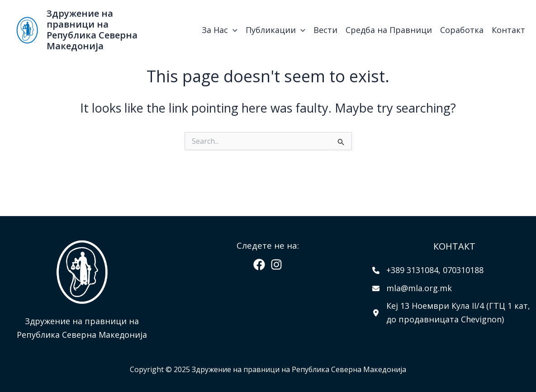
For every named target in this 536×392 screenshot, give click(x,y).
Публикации (275, 30)
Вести (325, 30)
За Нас (220, 30)
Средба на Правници (389, 30)
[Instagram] (276, 264)
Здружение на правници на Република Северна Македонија (92, 30)
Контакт (508, 30)
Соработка (462, 30)
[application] (233, 30)
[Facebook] (259, 264)
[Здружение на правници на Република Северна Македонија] (27, 29)
